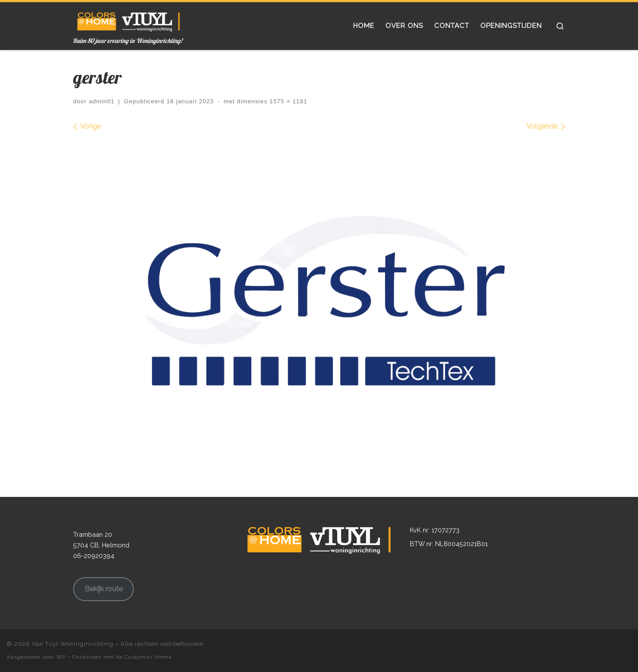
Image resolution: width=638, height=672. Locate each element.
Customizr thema (148, 657)
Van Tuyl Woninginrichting (73, 644)
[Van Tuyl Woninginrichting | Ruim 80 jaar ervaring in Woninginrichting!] (128, 20)
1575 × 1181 (288, 101)
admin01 (101, 101)
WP (61, 657)
